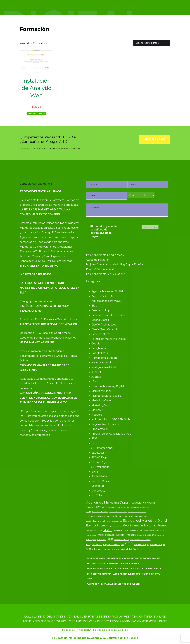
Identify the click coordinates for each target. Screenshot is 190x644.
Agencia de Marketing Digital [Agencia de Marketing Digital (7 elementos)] (108, 502)
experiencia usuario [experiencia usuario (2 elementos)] (115, 526)
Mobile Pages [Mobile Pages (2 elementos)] (102, 540)
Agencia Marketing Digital (107, 291)
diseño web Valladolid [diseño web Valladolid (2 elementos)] (114, 521)
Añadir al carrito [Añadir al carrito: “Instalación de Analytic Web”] (37, 113)
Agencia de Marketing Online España (115, 638)
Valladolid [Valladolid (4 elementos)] (126, 549)
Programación (100, 429)
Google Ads (99, 348)
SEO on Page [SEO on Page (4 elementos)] (157, 544)
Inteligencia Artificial (104, 367)
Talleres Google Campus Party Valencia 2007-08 (113, 563)
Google (96, 344)
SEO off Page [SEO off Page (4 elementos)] (141, 544)
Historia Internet (101, 363)
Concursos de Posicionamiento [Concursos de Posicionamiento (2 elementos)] (140, 507)
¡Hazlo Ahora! (155, 139)
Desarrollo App (101, 310)
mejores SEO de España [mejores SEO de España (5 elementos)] (141, 535)
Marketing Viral (101, 405)
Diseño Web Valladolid (100, 269)
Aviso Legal (96, 630)
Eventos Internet (101, 334)
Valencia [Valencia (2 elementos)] (117, 549)
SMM (95, 472)
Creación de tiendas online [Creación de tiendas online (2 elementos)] (137, 512)
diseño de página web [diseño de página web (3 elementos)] (96, 521)
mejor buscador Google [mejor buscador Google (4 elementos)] (111, 535)
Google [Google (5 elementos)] (128, 526)
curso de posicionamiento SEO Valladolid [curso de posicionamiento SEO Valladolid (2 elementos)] (100, 516)
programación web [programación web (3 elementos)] (112, 545)
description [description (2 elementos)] (143, 516)
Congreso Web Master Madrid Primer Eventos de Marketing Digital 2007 (123, 576)
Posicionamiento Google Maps (105, 255)
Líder (95, 381)
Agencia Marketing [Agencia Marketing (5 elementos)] (143, 503)
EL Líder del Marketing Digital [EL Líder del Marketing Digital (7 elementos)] (145, 521)
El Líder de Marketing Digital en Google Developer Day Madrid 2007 (124, 558)
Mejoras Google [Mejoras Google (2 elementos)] (91, 535)
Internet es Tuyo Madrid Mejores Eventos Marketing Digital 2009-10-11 (125, 569)
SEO (94, 443)
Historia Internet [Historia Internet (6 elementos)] (155, 525)
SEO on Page (99, 462)
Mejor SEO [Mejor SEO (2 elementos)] (161, 535)
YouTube (97, 495)
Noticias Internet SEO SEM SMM (111, 419)
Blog (94, 306)
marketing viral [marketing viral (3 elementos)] (136, 530)
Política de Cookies (116, 630)
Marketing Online (102, 400)
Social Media (99, 476)
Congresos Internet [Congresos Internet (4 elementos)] (97, 511)
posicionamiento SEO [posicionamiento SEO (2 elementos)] (121, 540)
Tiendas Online (101, 481)
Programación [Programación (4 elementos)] (94, 544)
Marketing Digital (102, 391)
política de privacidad (99, 231)
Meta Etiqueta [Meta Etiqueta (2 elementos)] (91, 540)
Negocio (97, 415)
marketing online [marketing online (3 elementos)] (121, 530)
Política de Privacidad (75, 630)
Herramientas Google (104, 358)
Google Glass (100, 353)
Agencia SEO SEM (102, 296)
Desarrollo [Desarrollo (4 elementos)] (121, 516)
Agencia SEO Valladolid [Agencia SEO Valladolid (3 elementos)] (97, 507)
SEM (94, 438)
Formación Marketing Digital (109, 339)
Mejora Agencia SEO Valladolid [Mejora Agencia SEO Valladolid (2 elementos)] (154, 531)
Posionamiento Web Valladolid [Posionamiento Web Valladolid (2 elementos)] (140, 540)
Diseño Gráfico (100, 320)
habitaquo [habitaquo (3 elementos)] (138, 526)
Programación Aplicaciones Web (111, 434)
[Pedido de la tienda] (152, 43)
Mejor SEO (98, 410)
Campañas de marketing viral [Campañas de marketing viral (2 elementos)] (119, 507)
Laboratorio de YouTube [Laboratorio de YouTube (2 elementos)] (94, 531)
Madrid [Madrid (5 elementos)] (108, 530)
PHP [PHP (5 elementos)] (110, 539)
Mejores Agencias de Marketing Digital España (114, 264)
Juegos (96, 377)
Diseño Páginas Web (104, 325)
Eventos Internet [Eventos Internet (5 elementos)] (97, 526)
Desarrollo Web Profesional (108, 315)
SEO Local (98, 453)
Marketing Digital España (106, 396)
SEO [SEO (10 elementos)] (129, 544)
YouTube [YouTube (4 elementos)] (138, 549)
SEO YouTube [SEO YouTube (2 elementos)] (108, 549)
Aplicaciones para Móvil (106, 301)
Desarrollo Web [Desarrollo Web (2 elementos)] (133, 516)
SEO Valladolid (100, 467)
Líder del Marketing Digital (108, 386)
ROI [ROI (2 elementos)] (123, 545)
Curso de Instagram (98, 260)
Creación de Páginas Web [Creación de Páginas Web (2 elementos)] (118, 512)
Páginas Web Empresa (105, 424)
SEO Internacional (102, 448)
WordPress (98, 491)
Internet (96, 372)
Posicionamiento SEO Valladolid (106, 274)
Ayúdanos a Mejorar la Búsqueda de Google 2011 (113, 584)
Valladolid (98, 486)
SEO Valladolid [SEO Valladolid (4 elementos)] (94, 549)
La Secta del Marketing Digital (71, 638)
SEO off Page (99, 457)
